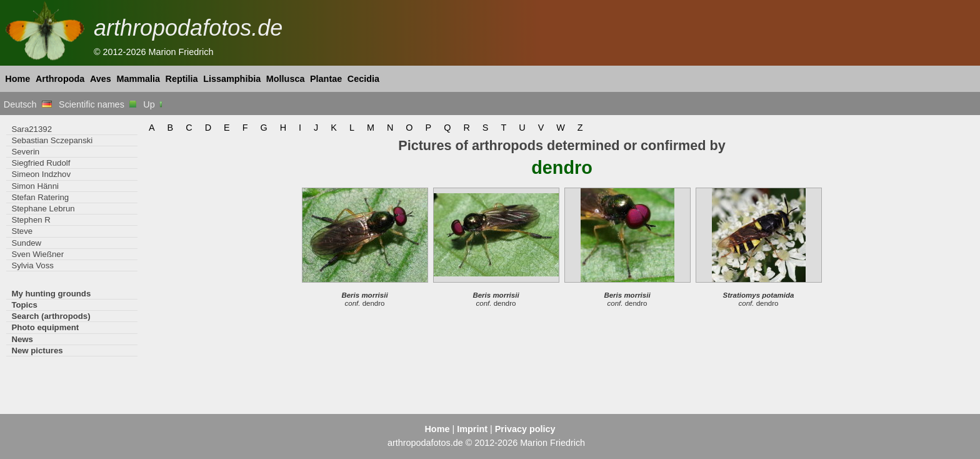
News (22, 339)
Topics (24, 305)
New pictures (37, 351)
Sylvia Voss (32, 265)
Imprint (472, 429)
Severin (25, 152)
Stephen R (31, 220)
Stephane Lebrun (43, 209)
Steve (22, 231)
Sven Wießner (37, 254)
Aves (101, 79)
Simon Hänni (35, 186)
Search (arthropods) (51, 316)
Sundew (26, 243)
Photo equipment (45, 327)
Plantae (326, 79)
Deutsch (28, 104)
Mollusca (286, 79)
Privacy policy (525, 429)
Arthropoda (60, 79)
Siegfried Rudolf (41, 163)
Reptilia (182, 79)
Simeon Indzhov (41, 174)
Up (153, 104)
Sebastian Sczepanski (52, 140)
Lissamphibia (232, 79)
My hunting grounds (51, 294)
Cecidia (363, 79)
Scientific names (97, 104)
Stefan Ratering (40, 197)
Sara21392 (32, 129)
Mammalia (138, 79)
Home (17, 79)
